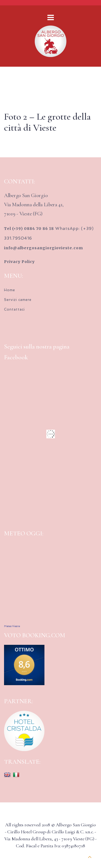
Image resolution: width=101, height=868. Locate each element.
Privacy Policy (19, 262)
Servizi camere (18, 300)
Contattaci (14, 309)
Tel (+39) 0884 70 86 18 (29, 229)
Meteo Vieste (12, 626)
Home (10, 290)
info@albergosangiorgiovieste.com (43, 248)
